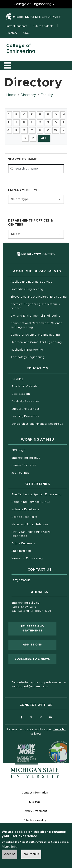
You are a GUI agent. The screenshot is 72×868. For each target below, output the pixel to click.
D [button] (32, 115)
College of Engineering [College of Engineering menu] (33, 4)
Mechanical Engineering (27, 350)
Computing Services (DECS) (39, 502)
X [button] (64, 130)
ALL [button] (44, 138)
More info (10, 847)
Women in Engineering (27, 559)
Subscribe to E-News (35, 659)
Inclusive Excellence (26, 510)
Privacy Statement (35, 811)
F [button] (48, 115)
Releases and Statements (39, 629)
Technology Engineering (28, 357)
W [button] (56, 130)
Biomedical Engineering (27, 289)
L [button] (32, 122)
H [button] (64, 115)
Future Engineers (23, 544)
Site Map (35, 802)
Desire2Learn (37, 394)
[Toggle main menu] (7, 65)
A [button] (9, 115)
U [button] (40, 130)
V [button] (48, 130)
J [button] (16, 122)
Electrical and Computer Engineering (36, 342)
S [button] (24, 130)
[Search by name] (36, 169)
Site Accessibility (35, 820)
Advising (17, 379)
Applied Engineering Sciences (31, 282)
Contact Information (35, 793)
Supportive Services (39, 409)
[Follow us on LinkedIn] (50, 717)
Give (26, 33)
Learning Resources (39, 416)
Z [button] (33, 138)
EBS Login (35, 450)
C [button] (24, 115)
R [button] (16, 130)
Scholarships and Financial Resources (37, 424)
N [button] (48, 122)
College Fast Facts (39, 517)
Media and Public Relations (30, 525)
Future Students (43, 26)
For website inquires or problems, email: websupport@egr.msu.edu (39, 685)
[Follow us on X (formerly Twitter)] (31, 717)
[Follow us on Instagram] (41, 717)
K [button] (24, 122)
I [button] (8, 122)
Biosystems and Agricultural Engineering (39, 296)
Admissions (32, 645)
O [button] (56, 122)
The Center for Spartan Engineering (39, 494)
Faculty (47, 95)
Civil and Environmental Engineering (35, 316)
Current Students (16, 26)
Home (11, 95)
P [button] (64, 122)
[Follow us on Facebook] (22, 717)
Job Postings (36, 472)
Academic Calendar (39, 386)
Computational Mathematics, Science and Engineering (38, 325)
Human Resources (39, 465)
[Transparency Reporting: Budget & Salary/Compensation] (53, 745)
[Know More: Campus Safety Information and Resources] (19, 745)
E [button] (40, 115)
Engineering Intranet (39, 458)
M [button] (40, 122)
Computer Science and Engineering (35, 335)
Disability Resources (39, 401)
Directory (11, 33)
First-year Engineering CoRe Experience (31, 534)
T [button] (32, 130)
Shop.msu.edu (37, 551)
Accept (10, 854)
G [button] (56, 115)
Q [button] (8, 130)
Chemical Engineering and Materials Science (35, 306)
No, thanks (31, 854)
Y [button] (25, 138)
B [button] (16, 115)
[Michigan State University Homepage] (35, 773)
